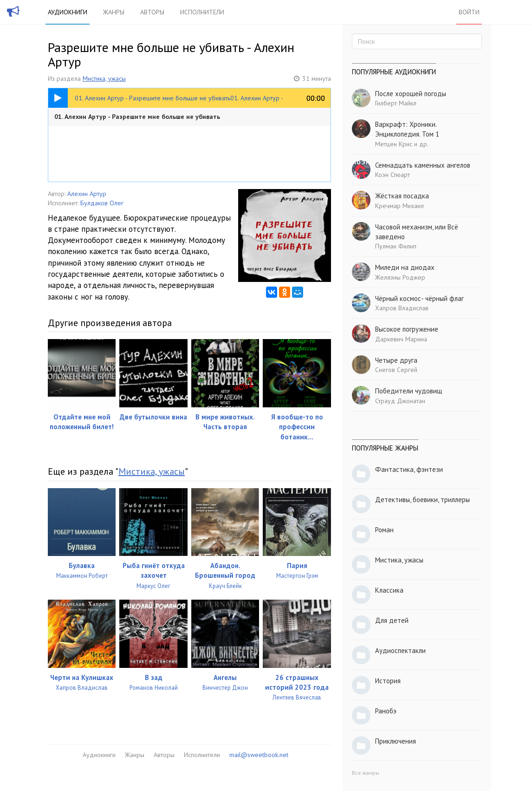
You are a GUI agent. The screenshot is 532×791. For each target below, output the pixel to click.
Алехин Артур (87, 194)
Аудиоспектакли (400, 650)
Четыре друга (396, 360)
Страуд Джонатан (400, 401)
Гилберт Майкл (396, 103)
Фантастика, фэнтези (409, 469)
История (388, 681)
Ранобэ (386, 711)
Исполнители (202, 12)
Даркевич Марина (401, 339)
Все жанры (366, 773)
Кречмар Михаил (399, 206)
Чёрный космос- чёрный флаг (419, 298)
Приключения (396, 741)
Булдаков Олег (102, 203)
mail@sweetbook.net (259, 755)
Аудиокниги (68, 12)
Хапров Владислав (402, 308)
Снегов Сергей (396, 370)
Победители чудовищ (409, 391)
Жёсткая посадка (402, 196)
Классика (389, 590)
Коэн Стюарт (393, 175)
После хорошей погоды (411, 94)
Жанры (114, 12)
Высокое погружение (407, 329)
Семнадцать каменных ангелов (423, 165)
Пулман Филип (396, 246)
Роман (384, 530)
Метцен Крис (394, 144)
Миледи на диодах (405, 267)
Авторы (152, 12)
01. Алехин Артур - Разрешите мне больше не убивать (137, 117)
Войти (469, 12)
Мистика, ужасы (104, 78)
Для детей (392, 620)
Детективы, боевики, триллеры (422, 500)
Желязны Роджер (400, 277)
